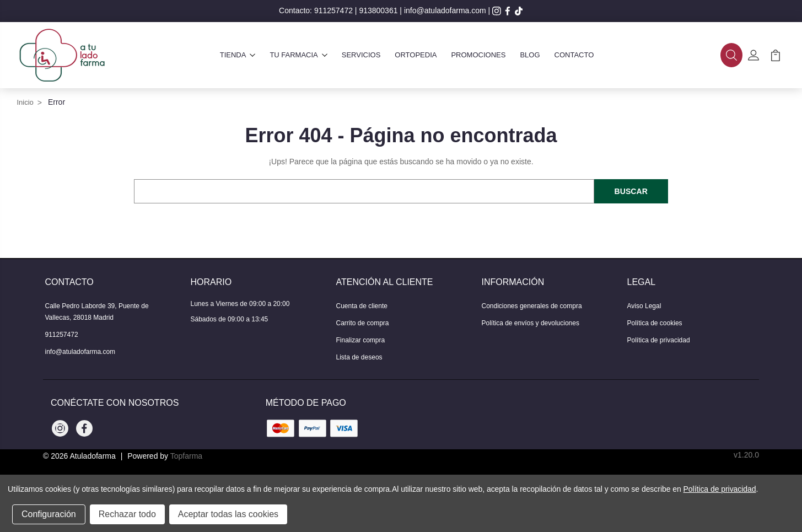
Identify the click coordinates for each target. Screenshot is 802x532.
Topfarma (186, 456)
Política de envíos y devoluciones (531, 323)
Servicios (361, 55)
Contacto (574, 55)
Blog (530, 55)
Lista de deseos (359, 357)
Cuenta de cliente (362, 306)
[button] (731, 55)
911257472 (333, 10)
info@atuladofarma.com (445, 10)
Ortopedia (416, 55)
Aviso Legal (644, 306)
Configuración (49, 514)
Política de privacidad (659, 340)
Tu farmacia (298, 55)
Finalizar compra (361, 340)
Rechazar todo (127, 514)
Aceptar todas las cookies (228, 514)
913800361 (378, 10)
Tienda (238, 55)
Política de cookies (655, 323)
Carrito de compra (363, 323)
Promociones (478, 55)
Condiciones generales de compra (532, 306)
